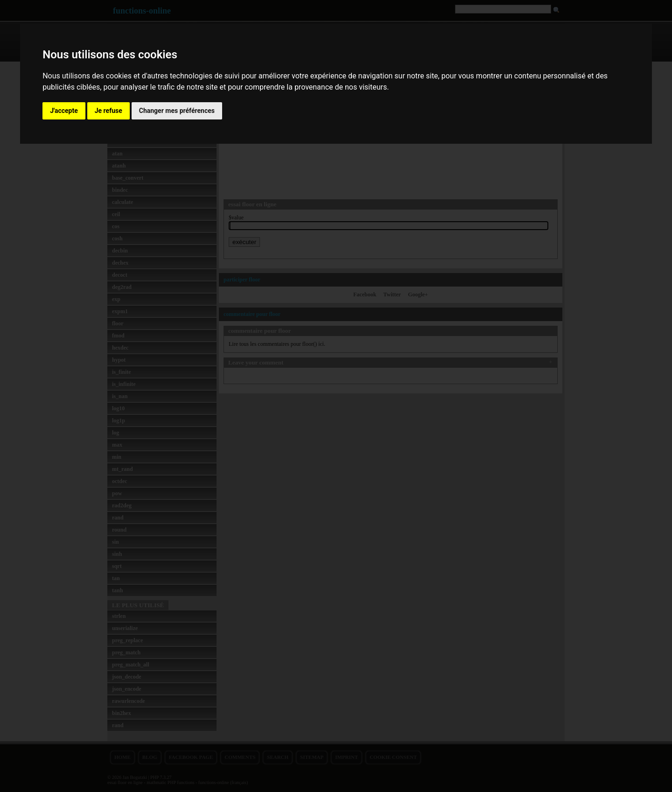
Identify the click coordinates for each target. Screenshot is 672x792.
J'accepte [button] (64, 111)
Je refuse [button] (108, 111)
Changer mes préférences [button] (177, 111)
